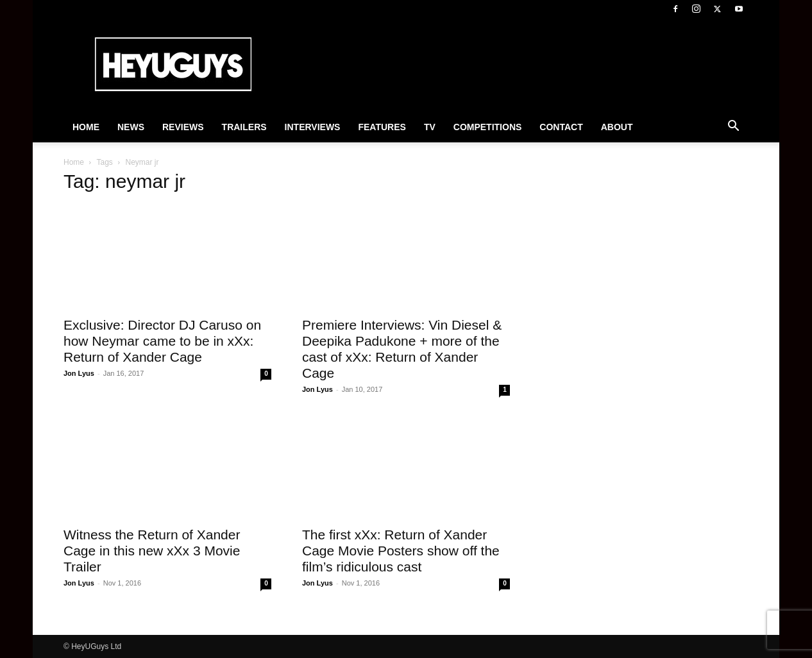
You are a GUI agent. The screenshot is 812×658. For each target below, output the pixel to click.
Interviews (313, 127)
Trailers (244, 127)
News (131, 127)
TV (430, 127)
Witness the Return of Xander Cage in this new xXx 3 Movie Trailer (152, 551)
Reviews (183, 127)
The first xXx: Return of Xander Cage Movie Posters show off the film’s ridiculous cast (401, 551)
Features (382, 127)
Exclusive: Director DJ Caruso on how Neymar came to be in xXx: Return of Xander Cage (162, 341)
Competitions (488, 127)
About (617, 127)
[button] (733, 128)
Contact (561, 127)
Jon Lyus (79, 373)
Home (86, 127)
